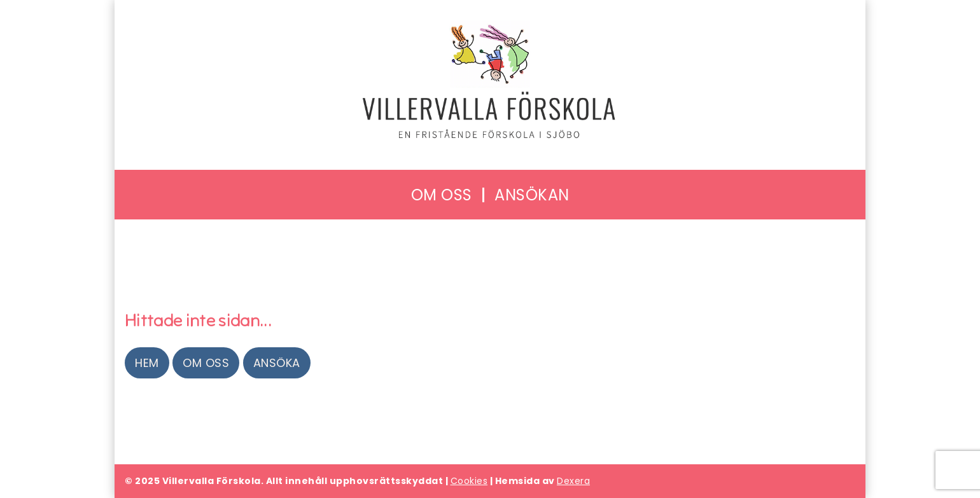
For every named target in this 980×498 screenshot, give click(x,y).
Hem (147, 363)
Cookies (469, 481)
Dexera (573, 481)
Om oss (206, 363)
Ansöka (277, 363)
